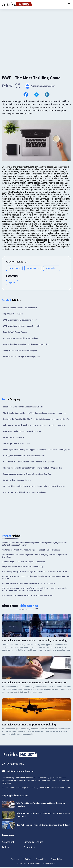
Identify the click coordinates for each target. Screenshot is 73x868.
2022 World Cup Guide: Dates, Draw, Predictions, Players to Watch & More (34, 486)
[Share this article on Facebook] (26, 95)
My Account (8, 842)
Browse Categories (36, 842)
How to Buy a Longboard (13, 437)
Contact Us (32, 848)
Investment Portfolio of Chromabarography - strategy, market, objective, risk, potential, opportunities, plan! (35, 544)
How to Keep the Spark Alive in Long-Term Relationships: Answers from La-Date (35, 572)
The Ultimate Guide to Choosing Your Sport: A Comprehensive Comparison (34, 413)
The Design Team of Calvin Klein (16, 444)
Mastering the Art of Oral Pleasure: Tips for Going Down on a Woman (31, 550)
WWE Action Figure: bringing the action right (22, 326)
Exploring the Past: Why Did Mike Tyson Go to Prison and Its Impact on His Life (36, 419)
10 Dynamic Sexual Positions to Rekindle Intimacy (23, 567)
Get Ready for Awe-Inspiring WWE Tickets (20, 338)
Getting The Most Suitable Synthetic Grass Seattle (24, 456)
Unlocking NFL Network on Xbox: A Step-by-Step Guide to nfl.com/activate (34, 425)
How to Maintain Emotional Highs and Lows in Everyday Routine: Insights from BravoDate (35, 556)
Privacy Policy (56, 860)
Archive (6, 848)
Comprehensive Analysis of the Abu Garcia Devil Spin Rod (27, 474)
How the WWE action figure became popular (22, 357)
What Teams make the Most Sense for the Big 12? (24, 431)
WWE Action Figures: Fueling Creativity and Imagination (26, 344)
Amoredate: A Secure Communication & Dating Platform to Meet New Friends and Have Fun (36, 578)
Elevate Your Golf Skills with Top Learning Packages (25, 492)
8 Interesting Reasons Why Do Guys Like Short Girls (23, 562)
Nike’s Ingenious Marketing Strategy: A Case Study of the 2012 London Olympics (36, 450)
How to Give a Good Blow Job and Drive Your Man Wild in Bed (27, 596)
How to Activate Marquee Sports (17, 480)
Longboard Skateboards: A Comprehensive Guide (24, 407)
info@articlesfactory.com (19, 771)
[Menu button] (69, 4)
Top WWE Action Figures (13, 314)
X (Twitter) (27, 860)
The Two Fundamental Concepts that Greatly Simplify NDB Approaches (33, 468)
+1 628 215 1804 (13, 764)
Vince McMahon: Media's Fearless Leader (20, 308)
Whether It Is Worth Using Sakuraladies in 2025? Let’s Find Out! (28, 584)
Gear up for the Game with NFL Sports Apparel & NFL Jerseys (29, 462)
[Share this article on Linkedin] (47, 95)
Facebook (15, 860)
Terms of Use (41, 860)
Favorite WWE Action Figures (15, 332)
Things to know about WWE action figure (20, 351)
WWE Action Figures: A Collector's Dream (20, 320)
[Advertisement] (36, 29)
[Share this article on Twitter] (36, 95)
